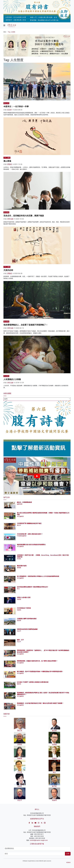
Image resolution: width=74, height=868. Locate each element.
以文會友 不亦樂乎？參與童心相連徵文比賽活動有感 (33, 682)
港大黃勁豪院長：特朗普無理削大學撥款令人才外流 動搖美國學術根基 (38, 576)
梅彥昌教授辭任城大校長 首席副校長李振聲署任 (31, 545)
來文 (18, 589)
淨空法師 (10, 219)
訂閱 (68, 854)
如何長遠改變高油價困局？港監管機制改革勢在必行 (32, 587)
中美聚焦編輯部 (22, 536)
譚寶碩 (10, 164)
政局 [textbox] (6, 399)
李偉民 (19, 559)
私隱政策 (68, 862)
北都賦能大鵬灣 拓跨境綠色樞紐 (27, 619)
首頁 (5, 32)
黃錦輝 (19, 620)
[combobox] (37, 399)
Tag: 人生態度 (12, 32)
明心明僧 (6, 212)
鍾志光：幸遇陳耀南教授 (24, 502)
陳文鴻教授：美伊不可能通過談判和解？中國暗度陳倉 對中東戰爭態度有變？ (40, 672)
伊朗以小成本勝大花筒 (24, 597)
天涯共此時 (8, 270)
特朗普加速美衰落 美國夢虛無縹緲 (27, 629)
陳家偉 (19, 684)
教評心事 (6, 103)
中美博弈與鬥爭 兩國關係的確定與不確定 (29, 523)
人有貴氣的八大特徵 (12, 379)
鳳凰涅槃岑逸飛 (22, 566)
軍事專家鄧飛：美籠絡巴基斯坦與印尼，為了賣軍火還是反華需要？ (37, 661)
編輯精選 (20, 504)
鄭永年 (19, 525)
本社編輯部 (20, 516)
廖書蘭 (19, 568)
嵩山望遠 (7, 161)
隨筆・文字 (20, 640)
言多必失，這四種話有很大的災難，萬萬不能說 (24, 216)
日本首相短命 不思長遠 (24, 608)
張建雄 (19, 599)
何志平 (19, 631)
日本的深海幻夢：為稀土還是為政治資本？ (30, 534)
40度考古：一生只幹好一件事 (16, 106)
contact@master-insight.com (39, 840)
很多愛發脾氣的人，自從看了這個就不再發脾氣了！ (26, 325)
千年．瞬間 (7, 158)
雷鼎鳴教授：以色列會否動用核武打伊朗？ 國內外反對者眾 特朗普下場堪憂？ (40, 703)
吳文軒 (10, 110)
